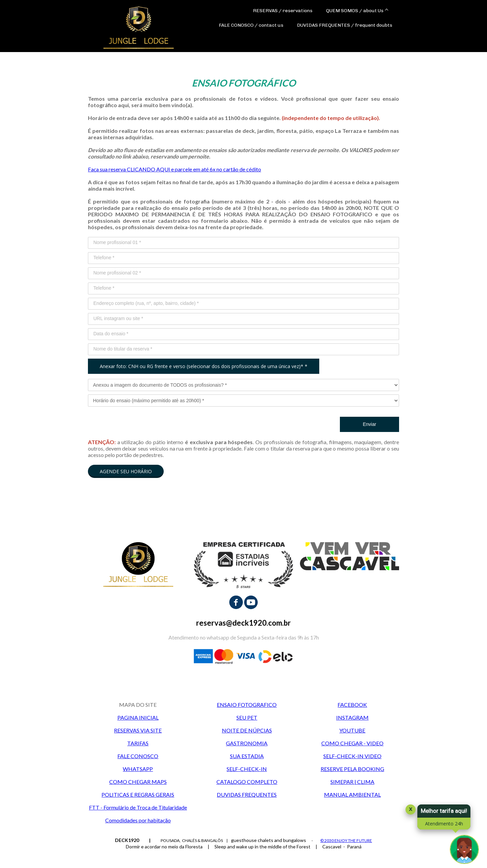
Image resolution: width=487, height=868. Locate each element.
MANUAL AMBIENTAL (352, 794)
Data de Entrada (70, 855)
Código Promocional (329, 855)
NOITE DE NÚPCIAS (247, 730)
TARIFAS (138, 743)
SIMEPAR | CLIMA (352, 782)
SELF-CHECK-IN (247, 769)
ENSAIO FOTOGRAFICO (247, 705)
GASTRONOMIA (247, 743)
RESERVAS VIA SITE (138, 730)
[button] (126, 471)
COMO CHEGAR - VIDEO (352, 743)
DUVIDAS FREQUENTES (247, 794)
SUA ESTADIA (247, 756)
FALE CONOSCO (138, 756)
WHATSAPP (138, 769)
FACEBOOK (352, 705)
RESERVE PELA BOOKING (352, 769)
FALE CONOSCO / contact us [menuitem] (251, 25)
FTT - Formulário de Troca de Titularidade (138, 807)
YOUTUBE (352, 730)
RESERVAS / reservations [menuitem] (283, 11)
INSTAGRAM (352, 717)
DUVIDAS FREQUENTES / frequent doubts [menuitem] (345, 25)
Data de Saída (131, 855)
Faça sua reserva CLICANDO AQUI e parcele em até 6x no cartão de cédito (175, 169)
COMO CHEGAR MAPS (138, 782)
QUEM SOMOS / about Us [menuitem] (355, 11)
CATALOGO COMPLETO (247, 782)
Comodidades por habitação (138, 820)
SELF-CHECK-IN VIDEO (352, 756)
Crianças (253, 855)
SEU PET (247, 717)
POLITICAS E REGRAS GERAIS (138, 794)
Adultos (189, 855)
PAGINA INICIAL (138, 717)
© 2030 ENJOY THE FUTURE (346, 840)
